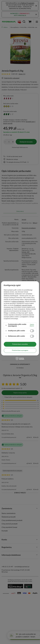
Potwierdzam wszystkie (20, 344)
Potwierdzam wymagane (20, 350)
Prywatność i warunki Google (23, 305)
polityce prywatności (18, 302)
